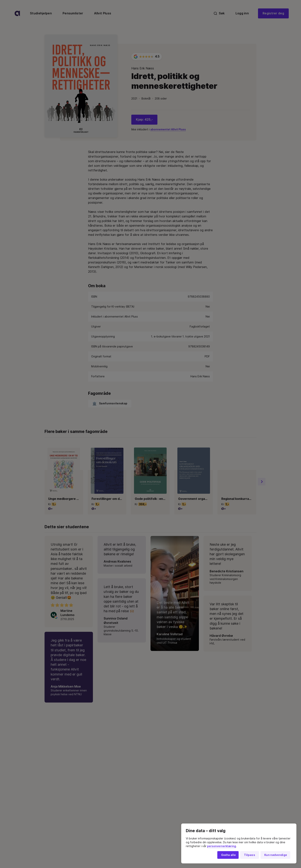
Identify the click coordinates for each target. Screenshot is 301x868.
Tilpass (250, 855)
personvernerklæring (222, 846)
